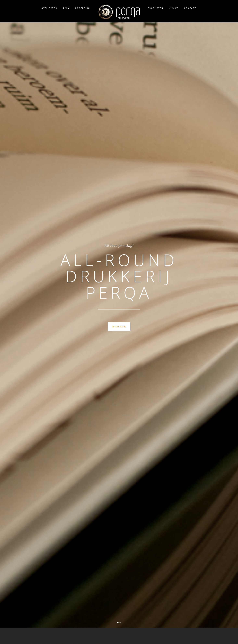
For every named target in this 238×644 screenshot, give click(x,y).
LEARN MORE (119, 327)
